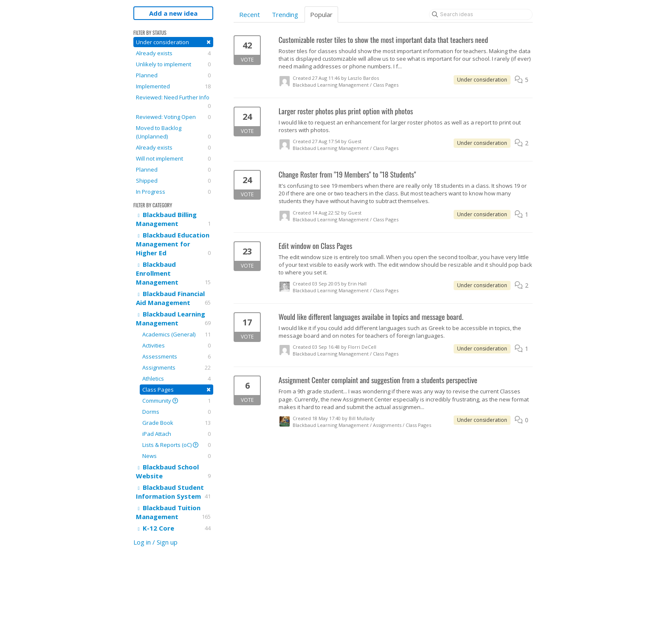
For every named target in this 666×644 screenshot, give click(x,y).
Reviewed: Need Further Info (173, 102)
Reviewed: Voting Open (173, 117)
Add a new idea (173, 13)
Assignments (176, 367)
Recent (250, 14)
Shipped (173, 181)
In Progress (173, 192)
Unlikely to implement (173, 64)
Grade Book (176, 423)
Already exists (173, 53)
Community (176, 401)
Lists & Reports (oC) (176, 445)
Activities (176, 345)
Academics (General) (176, 334)
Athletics (176, 378)
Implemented (173, 86)
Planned (173, 75)
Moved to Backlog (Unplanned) (173, 132)
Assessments (176, 356)
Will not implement (173, 158)
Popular (321, 14)
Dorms (176, 412)
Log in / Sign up (155, 542)
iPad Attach (176, 434)
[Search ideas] (481, 14)
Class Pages (176, 389)
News (176, 456)
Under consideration (173, 42)
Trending (285, 14)
